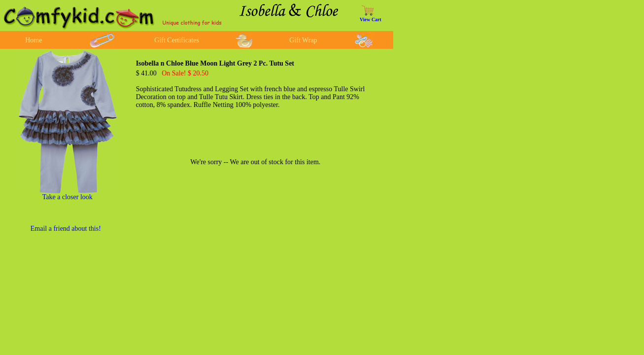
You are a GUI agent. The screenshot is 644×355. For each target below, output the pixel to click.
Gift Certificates (177, 40)
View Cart (371, 19)
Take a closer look (68, 197)
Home (34, 40)
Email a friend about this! (66, 229)
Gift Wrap (303, 40)
